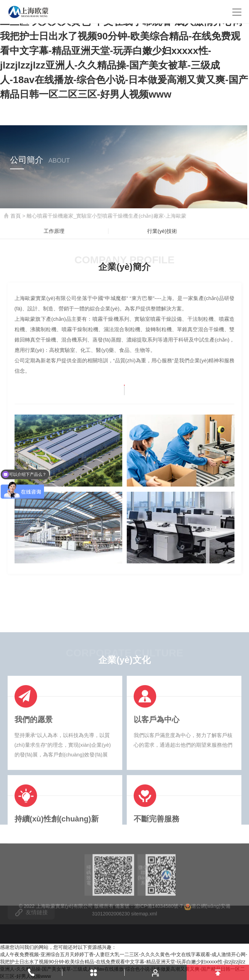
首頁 (16, 216)
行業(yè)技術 (162, 231)
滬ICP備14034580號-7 (159, 932)
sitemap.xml (144, 940)
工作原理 (54, 231)
